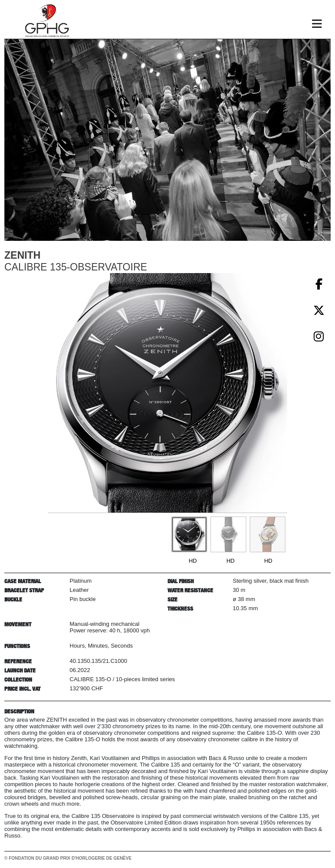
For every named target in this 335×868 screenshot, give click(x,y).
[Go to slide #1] (189, 534)
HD (193, 561)
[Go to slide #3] (268, 534)
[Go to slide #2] (228, 534)
